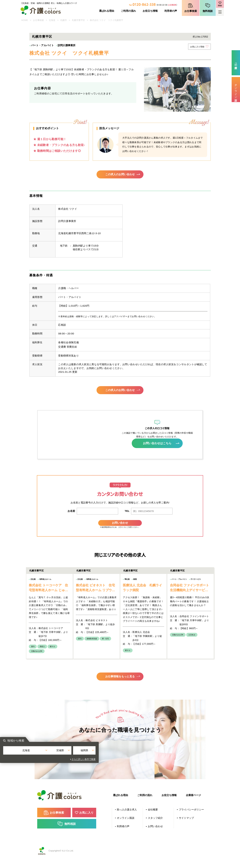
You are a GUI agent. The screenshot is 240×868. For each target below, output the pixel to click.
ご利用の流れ (128, 11)
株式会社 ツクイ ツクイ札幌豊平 (107, 20)
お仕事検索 (191, 11)
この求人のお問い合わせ (120, 175)
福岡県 (151, 764)
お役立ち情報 (150, 11)
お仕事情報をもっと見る (120, 685)
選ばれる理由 (107, 11)
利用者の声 (171, 11)
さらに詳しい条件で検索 (154, 771)
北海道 (52, 20)
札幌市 (64, 20)
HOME (25, 20)
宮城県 (120, 764)
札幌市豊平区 (78, 20)
